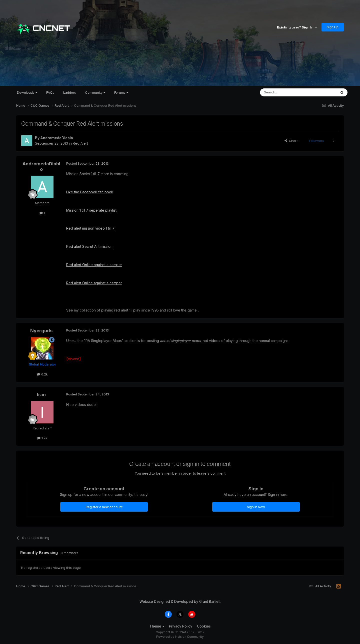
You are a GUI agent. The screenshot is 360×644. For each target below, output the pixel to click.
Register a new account (104, 507)
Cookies (204, 626)
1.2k (42, 438)
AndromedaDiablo (57, 138)
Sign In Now (256, 507)
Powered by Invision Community (180, 637)
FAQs (50, 92)
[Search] (285, 92)
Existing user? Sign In (297, 27)
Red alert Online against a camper (94, 265)
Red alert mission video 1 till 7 (90, 228)
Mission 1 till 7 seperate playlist (91, 210)
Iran (41, 395)
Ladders (70, 92)
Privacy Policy (181, 626)
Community (95, 92)
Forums (121, 92)
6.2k (42, 374)
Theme (157, 626)
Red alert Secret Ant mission (89, 246)
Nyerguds (41, 331)
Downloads (27, 92)
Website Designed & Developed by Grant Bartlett (180, 601)
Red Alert (80, 143)
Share (291, 141)
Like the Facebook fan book (90, 192)
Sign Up (333, 27)
